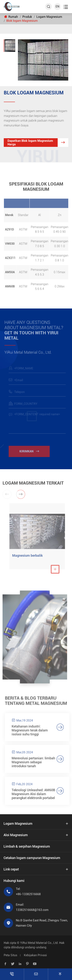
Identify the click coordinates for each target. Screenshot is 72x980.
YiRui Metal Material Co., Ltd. (39, 943)
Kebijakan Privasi (35, 955)
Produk (27, 17)
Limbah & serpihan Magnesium (27, 846)
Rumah (13, 17)
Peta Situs (10, 955)
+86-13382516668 (28, 894)
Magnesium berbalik (29, 555)
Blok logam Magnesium (22, 21)
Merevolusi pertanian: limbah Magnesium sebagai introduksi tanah (34, 762)
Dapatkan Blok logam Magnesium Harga (38, 143)
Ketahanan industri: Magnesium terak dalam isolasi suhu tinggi (31, 730)
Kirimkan (30, 451)
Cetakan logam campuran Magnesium (32, 858)
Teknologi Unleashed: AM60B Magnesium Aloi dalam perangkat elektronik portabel (34, 794)
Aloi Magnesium (16, 835)
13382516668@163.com (32, 910)
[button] (20, 494)
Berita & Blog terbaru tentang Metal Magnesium (37, 701)
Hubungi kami (14, 881)
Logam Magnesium (49, 17)
